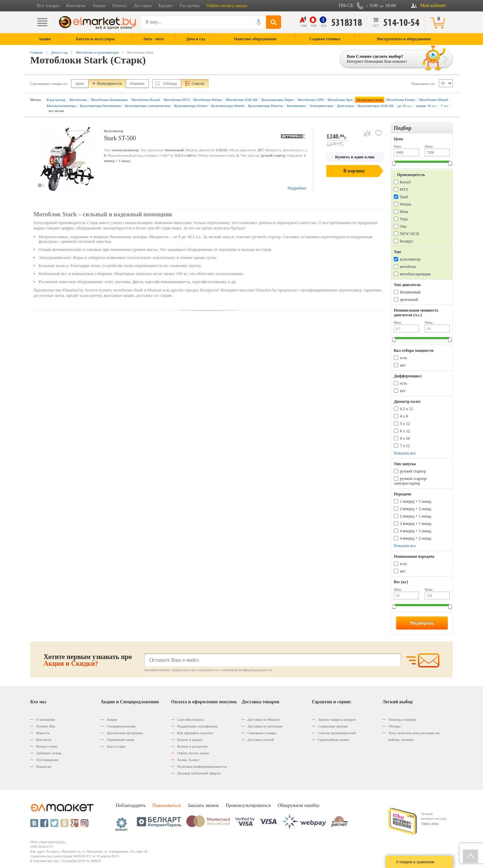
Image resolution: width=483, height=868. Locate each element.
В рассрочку (56, 100)
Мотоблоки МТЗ (177, 100)
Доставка (143, 6)
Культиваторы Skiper (278, 100)
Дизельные (345, 106)
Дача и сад (59, 52)
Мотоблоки (78, 100)
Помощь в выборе (402, 719)
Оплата (120, 6)
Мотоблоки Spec (340, 100)
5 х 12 (405, 424)
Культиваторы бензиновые (100, 106)
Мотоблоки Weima (208, 100)
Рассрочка (190, 6)
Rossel (405, 182)
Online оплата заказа (227, 6)
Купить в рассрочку (192, 746)
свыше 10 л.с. (426, 106)
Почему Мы (46, 726)
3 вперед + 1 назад (415, 524)
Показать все (405, 453)
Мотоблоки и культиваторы (97, 52)
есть (404, 358)
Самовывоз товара (262, 733)
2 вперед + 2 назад (415, 509)
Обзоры (394, 726)
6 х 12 (405, 431)
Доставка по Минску (264, 719)
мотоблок (408, 267)
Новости (43, 733)
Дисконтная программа (125, 733)
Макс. (429, 146)
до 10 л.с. (405, 106)
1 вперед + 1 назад (415, 501)
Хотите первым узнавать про (88, 660)
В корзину (354, 171)
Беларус (407, 241)
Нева (404, 212)
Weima (406, 204)
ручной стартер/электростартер (411, 481)
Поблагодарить (131, 805)
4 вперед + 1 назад (415, 531)
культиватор (410, 259)
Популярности (109, 84)
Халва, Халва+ (189, 760)
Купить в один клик (355, 157)
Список (198, 84)
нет (403, 365)
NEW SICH (409, 234)
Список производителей (337, 733)
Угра (404, 219)
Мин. (398, 146)
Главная (36, 52)
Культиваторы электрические (148, 106)
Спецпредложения (121, 726)
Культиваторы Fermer (191, 106)
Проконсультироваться (248, 805)
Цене (80, 84)
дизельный (409, 300)
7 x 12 (405, 446)
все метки (56, 111)
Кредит (166, 6)
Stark (404, 197)
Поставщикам (47, 760)
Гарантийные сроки (333, 740)
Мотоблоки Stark (370, 100)
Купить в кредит (190, 740)
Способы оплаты (190, 719)
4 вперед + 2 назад (415, 538)
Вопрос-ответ (47, 746)
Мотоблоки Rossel (146, 100)
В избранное (376, 131)
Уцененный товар (120, 740)
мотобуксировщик (415, 274)
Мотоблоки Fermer (401, 100)
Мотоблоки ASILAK (242, 100)
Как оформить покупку (195, 733)
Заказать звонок (203, 805)
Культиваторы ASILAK (376, 106)
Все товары (48, 6)
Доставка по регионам (265, 726)
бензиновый (410, 292)
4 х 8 (404, 416)
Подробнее (297, 188)
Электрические (321, 106)
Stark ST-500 (120, 138)
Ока (403, 226)
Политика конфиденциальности (202, 766)
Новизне (137, 84)
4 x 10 (405, 438)
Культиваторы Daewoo (266, 106)
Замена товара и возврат (337, 719)
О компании (46, 719)
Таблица (170, 84)
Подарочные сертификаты (198, 726)
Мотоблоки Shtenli (434, 100)
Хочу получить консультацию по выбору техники (414, 736)
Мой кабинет (433, 6)
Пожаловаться (166, 805)
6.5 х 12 (406, 409)
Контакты (76, 6)
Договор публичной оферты (199, 773)
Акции (99, 6)
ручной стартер (413, 471)
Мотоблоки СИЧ (311, 100)
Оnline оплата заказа (193, 753)
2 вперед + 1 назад (415, 516)
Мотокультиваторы (62, 106)
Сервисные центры (333, 726)
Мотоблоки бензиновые (109, 100)
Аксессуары (116, 746)
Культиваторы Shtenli (228, 106)
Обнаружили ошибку (299, 805)
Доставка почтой (261, 740)
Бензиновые (296, 106)
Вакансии (44, 766)
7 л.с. (445, 106)
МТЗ (404, 189)
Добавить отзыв (49, 753)
